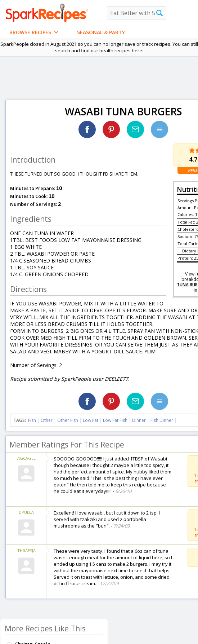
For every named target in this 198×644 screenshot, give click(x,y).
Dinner (139, 420)
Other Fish (68, 420)
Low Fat (91, 420)
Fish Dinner (162, 420)
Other (47, 420)
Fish (32, 420)
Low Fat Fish (115, 420)
